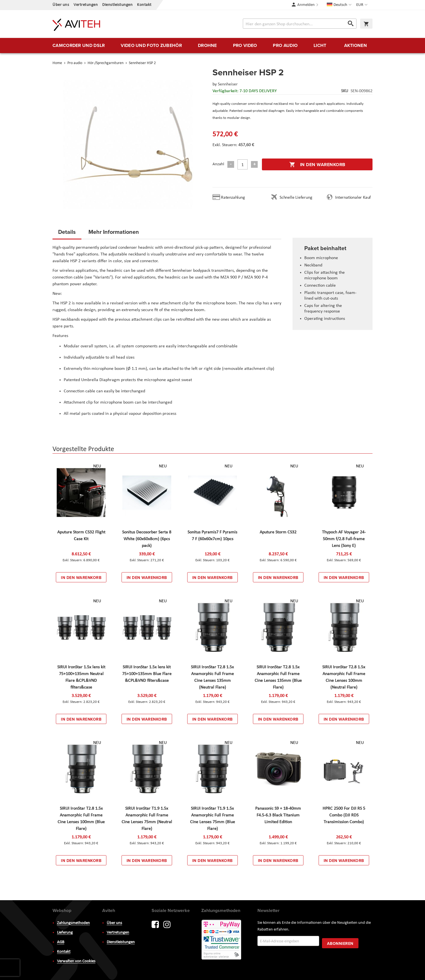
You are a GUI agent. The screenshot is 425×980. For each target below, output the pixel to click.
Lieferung (65, 933)
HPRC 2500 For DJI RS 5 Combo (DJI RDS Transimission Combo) (344, 815)
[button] (363, 5)
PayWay (222, 940)
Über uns (61, 5)
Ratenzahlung (233, 198)
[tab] (67, 234)
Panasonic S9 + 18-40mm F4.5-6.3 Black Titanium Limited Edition (278, 815)
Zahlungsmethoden (73, 923)
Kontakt (144, 5)
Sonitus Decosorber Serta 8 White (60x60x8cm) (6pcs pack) (147, 539)
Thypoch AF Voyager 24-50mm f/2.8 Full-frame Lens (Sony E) (344, 539)
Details (67, 232)
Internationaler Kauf (353, 198)
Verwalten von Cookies (76, 961)
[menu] (212, 46)
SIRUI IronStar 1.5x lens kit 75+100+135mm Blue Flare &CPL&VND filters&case (147, 674)
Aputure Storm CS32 (278, 532)
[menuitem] (79, 46)
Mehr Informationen (114, 232)
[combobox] (300, 24)
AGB (61, 942)
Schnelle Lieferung (296, 198)
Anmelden (306, 5)
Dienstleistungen (117, 5)
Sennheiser (228, 84)
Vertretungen (86, 5)
